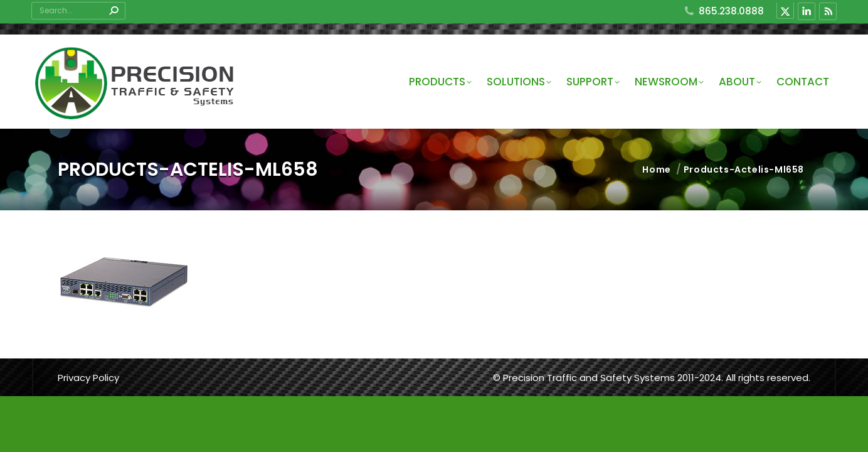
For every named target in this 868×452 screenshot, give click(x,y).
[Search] (78, 11)
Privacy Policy (88, 378)
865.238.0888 (723, 11)
